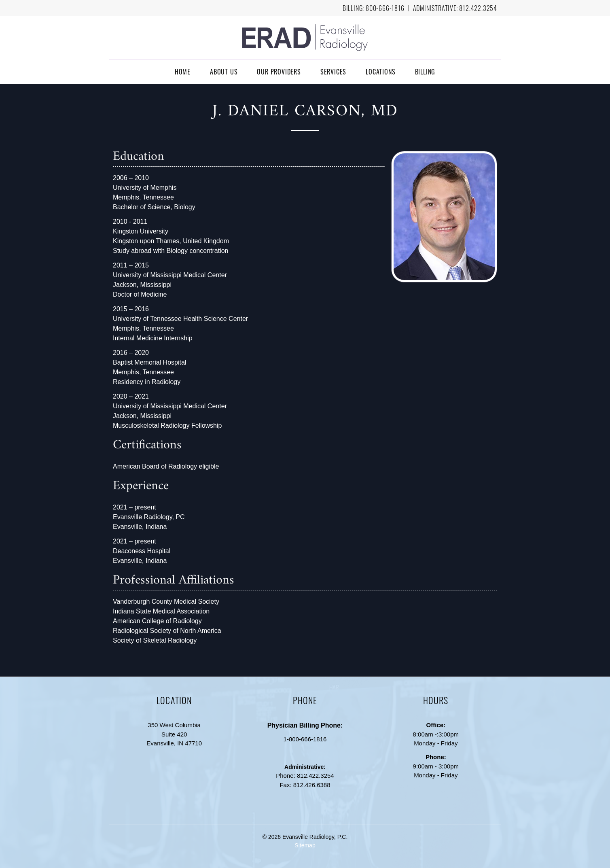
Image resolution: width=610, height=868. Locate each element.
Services (333, 72)
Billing (425, 72)
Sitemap (305, 845)
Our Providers (279, 72)
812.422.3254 (478, 8)
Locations (380, 72)
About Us (224, 72)
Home (183, 72)
